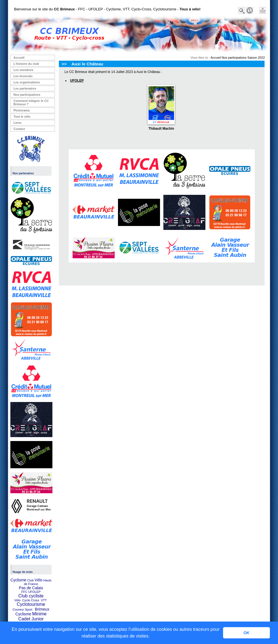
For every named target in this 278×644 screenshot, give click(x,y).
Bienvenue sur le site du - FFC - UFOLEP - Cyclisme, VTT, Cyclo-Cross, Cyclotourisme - (107, 9)
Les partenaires (25, 88)
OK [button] (247, 633)
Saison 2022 (256, 58)
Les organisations (27, 82)
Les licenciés (23, 76)
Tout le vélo (22, 117)
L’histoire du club (26, 64)
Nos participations (27, 95)
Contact (19, 129)
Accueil (19, 58)
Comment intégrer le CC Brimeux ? (31, 102)
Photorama (21, 110)
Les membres (23, 70)
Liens (18, 123)
